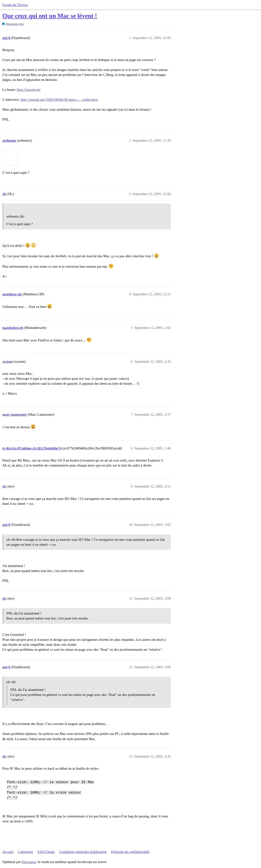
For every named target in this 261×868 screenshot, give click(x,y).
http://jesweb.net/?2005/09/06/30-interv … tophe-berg (59, 100)
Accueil (8, 852)
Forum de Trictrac (15, 5)
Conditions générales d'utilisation (83, 852)
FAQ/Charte (46, 852)
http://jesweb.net (29, 90)
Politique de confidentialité (130, 852)
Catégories (25, 852)
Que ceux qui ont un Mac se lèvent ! (50, 16)
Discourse (29, 862)
